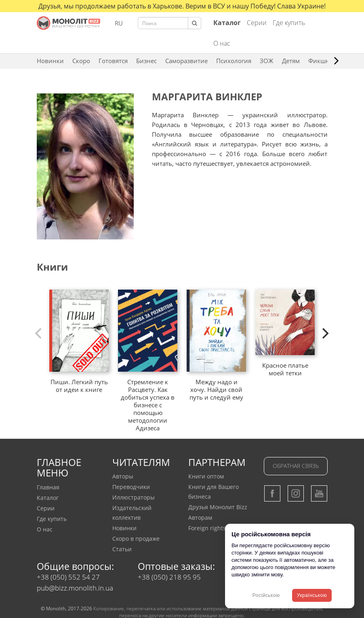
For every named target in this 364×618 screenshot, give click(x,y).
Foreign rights (207, 528)
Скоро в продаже (136, 539)
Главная (48, 487)
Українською (312, 595)
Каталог (48, 498)
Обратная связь (296, 466)
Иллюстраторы (134, 497)
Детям (291, 61)
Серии (257, 23)
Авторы (123, 476)
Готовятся (113, 61)
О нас (222, 43)
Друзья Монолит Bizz (218, 507)
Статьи (122, 549)
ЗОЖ (267, 61)
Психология (234, 61)
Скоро (81, 61)
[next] (325, 333)
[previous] (40, 333)
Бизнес (146, 61)
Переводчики (131, 487)
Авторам (200, 517)
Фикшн (319, 61)
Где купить (289, 23)
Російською (266, 595)
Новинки (50, 61)
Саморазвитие (186, 61)
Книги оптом (206, 476)
